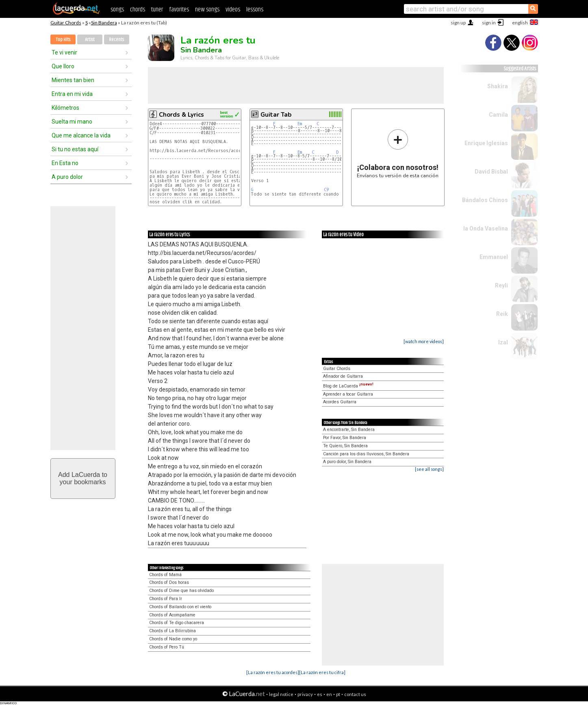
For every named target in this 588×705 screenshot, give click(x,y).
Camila (498, 115)
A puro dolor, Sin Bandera (347, 462)
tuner (157, 10)
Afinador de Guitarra (343, 376)
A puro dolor (67, 177)
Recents (116, 40)
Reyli (501, 285)
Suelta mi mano (72, 122)
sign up (458, 23)
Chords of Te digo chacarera (177, 623)
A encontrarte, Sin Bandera (349, 430)
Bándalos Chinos (485, 200)
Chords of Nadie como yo (173, 639)
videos (233, 10)
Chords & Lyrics (181, 115)
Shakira (498, 86)
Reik (502, 314)
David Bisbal (491, 172)
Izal (503, 342)
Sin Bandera (104, 23)
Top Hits (63, 40)
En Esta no (65, 163)
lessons (255, 10)
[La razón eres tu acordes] (273, 672)
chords (138, 10)
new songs (207, 10)
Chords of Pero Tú (167, 647)
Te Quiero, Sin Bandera (345, 446)
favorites (179, 10)
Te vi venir (64, 52)
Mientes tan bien (73, 80)
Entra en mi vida (72, 94)
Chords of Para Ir (166, 599)
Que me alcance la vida (81, 135)
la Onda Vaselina (486, 228)
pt (338, 694)
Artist (90, 40)
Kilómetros (65, 108)
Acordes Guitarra (340, 402)
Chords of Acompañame (172, 615)
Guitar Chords (66, 23)
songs (117, 10)
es (320, 694)
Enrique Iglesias (486, 143)
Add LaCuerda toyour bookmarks (83, 478)
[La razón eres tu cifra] (322, 672)
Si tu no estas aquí (75, 149)
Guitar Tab (276, 115)
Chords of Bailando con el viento (180, 607)
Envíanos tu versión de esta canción (398, 153)
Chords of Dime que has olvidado (181, 591)
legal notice (281, 694)
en (329, 694)
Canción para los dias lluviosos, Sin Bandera (366, 454)
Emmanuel (494, 257)
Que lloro (63, 66)
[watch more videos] (424, 341)
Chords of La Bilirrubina (172, 631)
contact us (355, 694)
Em (300, 124)
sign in (489, 23)
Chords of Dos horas (169, 582)
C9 (326, 190)
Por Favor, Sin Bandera (345, 438)
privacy (305, 694)
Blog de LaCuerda (348, 386)
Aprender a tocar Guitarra (348, 394)
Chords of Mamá (165, 575)
